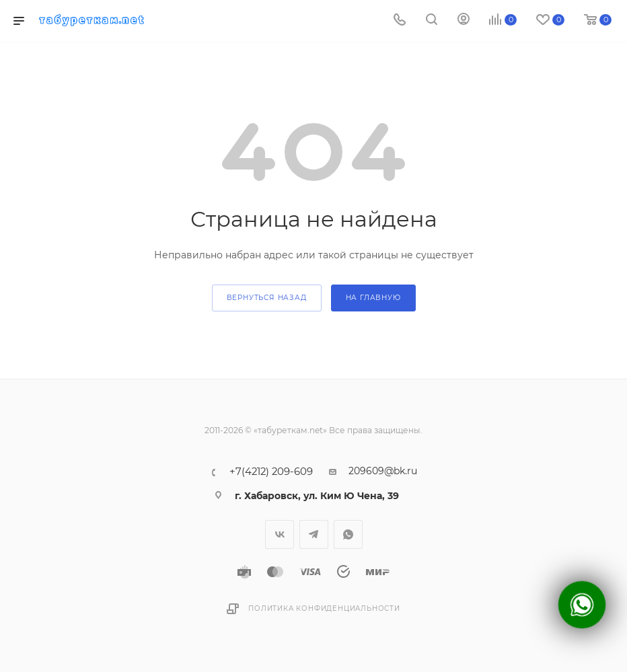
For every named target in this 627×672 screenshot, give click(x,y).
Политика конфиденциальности (324, 608)
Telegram (314, 534)
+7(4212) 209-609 (271, 472)
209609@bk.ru (383, 471)
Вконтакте (280, 534)
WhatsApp (348, 534)
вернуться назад (267, 298)
